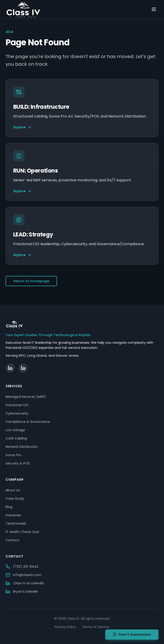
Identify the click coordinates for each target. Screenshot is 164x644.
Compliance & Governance (28, 422)
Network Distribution (22, 447)
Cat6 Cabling (16, 438)
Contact (12, 540)
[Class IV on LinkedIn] (10, 368)
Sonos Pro (13, 455)
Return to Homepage (31, 281)
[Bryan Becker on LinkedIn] (23, 368)
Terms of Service (96, 627)
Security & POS (18, 463)
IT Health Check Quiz (22, 532)
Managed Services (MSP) (26, 397)
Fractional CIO (17, 405)
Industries (13, 515)
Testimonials (16, 523)
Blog (9, 507)
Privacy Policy (65, 627)
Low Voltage (15, 430)
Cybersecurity (17, 413)
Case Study (15, 498)
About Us (13, 490)
